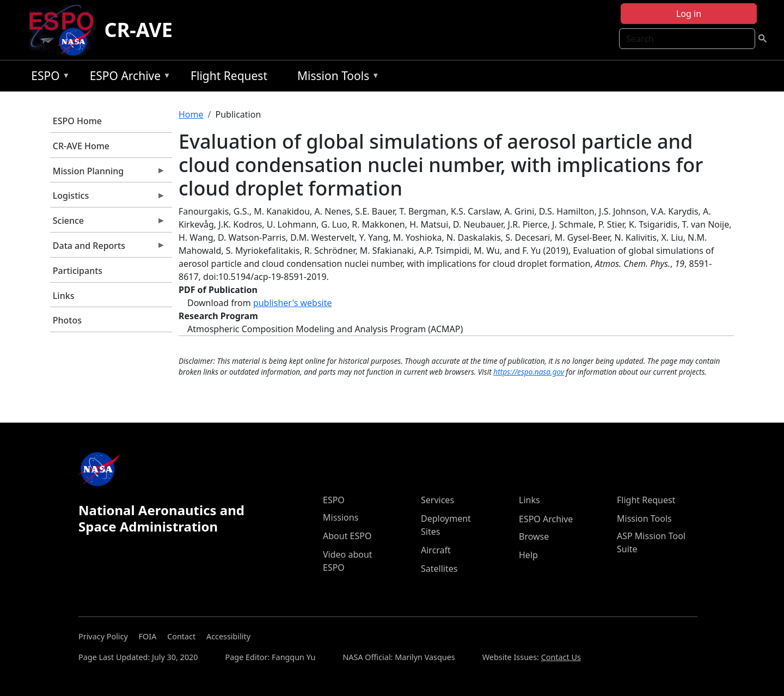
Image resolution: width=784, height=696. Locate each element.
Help (528, 555)
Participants (78, 271)
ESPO (48, 78)
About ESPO (347, 536)
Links (64, 296)
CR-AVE (139, 30)
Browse (534, 536)
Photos (67, 320)
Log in (689, 14)
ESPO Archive (128, 78)
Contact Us (561, 657)
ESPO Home (77, 121)
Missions (341, 517)
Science (108, 223)
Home (191, 114)
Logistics (108, 198)
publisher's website (293, 303)
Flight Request (229, 76)
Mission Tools (336, 78)
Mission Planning (108, 174)
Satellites (439, 569)
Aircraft (436, 550)
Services (437, 500)
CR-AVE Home (81, 146)
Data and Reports (108, 248)
